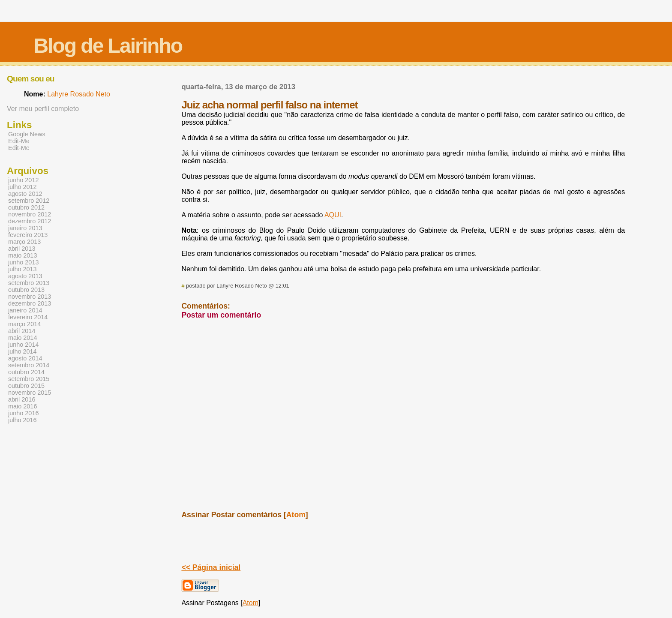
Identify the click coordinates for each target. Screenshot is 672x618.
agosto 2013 (25, 276)
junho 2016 (23, 413)
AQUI (333, 215)
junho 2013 (23, 262)
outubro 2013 (26, 290)
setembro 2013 (29, 283)
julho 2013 (22, 269)
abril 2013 (22, 249)
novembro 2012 (30, 214)
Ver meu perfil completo (43, 109)
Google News (27, 134)
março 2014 (24, 324)
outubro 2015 (26, 386)
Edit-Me (19, 141)
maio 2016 (22, 406)
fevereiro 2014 (28, 317)
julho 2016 (22, 420)
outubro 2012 (26, 207)
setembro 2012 (29, 201)
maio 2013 (22, 255)
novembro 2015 (30, 393)
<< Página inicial (211, 567)
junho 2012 (23, 180)
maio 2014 (22, 338)
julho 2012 (22, 187)
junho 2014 (23, 345)
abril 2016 (22, 399)
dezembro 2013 (30, 303)
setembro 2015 (29, 379)
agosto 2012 (25, 194)
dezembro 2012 (30, 221)
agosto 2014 (25, 358)
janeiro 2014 (25, 310)
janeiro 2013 (25, 228)
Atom (296, 515)
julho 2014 (22, 351)
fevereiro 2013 (28, 235)
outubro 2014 (26, 372)
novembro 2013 (30, 297)
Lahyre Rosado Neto (79, 94)
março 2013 (24, 242)
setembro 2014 (29, 365)
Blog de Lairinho (108, 46)
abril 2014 (22, 331)
